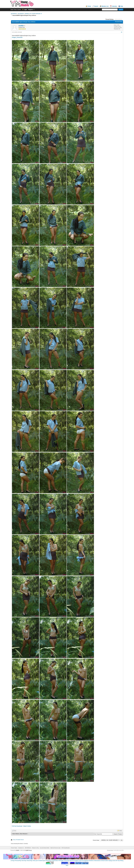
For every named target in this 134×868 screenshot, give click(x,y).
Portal (89, 6)
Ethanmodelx (105, 861)
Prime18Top (18, 861)
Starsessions (97, 861)
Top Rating (121, 861)
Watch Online (27, 826)
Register (31, 10)
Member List (105, 6)
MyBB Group (29, 850)
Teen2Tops (30, 861)
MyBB (18, 850)
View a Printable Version (18, 840)
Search (96, 6)
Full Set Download (17, 826)
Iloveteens (91, 861)
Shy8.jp (110, 861)
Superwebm (55, 861)
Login (25, 10)
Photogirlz (61, 861)
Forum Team (14, 848)
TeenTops (24, 861)
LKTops (13, 861)
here (67, 865)
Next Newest (24, 834)
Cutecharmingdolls (83, 861)
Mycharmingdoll (74, 861)
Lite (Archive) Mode (45, 848)
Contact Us (21, 848)
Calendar (114, 6)
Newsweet (67, 861)
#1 (122, 32)
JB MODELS (14, 14)
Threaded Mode (119, 22)
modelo (21, 26)
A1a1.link (115, 861)
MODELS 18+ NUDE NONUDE (33, 14)
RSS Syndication (66, 848)
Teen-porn (35, 861)
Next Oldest (16, 834)
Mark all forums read (55, 848)
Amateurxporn (42, 861)
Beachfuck (49, 861)
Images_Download (17, 37)
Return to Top (35, 848)
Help (122, 6)
